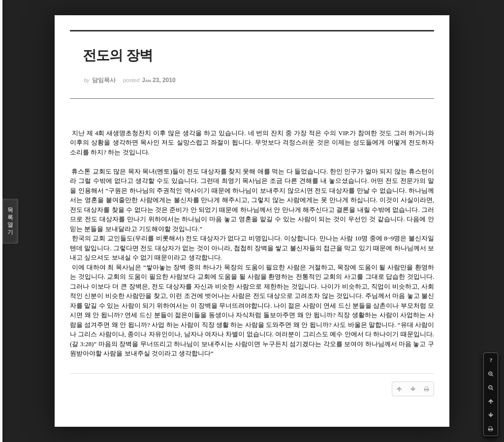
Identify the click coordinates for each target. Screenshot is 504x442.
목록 (10, 221)
